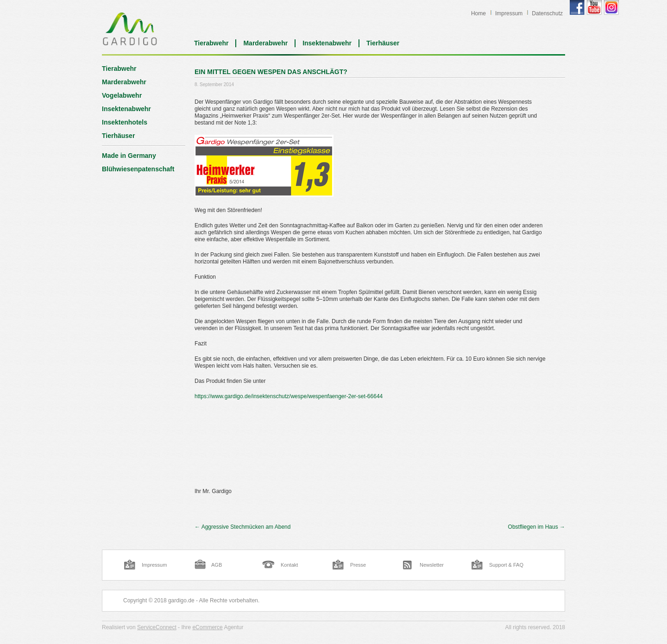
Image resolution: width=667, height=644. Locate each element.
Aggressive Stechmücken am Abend (242, 527)
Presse (358, 565)
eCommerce (207, 627)
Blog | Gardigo (130, 29)
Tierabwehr (211, 43)
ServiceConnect (157, 627)
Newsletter (432, 565)
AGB (217, 565)
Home (478, 13)
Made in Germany (129, 156)
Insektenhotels (125, 122)
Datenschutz (547, 13)
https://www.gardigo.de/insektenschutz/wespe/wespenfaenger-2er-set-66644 (289, 396)
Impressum (509, 13)
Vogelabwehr (122, 95)
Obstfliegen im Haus (537, 527)
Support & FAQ (506, 565)
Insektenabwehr (327, 43)
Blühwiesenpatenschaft (138, 169)
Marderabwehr (265, 43)
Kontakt (289, 565)
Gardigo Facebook (577, 7)
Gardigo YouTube (594, 7)
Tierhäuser (383, 43)
